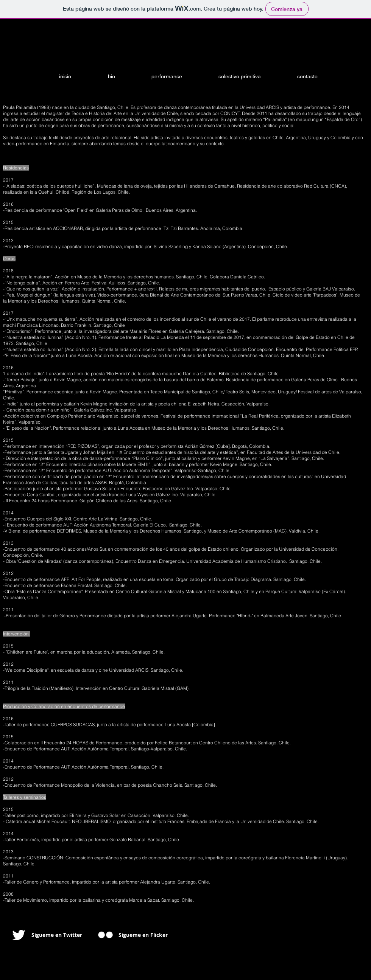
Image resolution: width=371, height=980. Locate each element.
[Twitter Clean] (19, 935)
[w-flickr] (105, 935)
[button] (177, 77)
